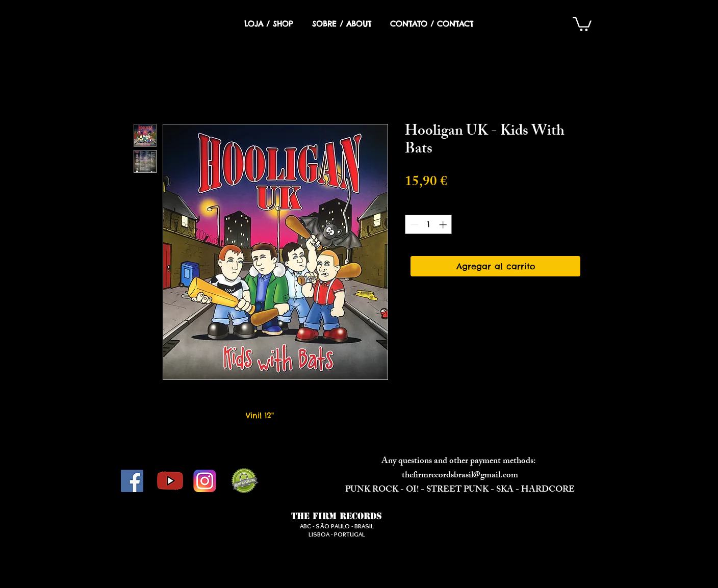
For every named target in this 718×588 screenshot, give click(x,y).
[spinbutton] (429, 225)
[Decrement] (413, 225)
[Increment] (444, 225)
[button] (582, 23)
